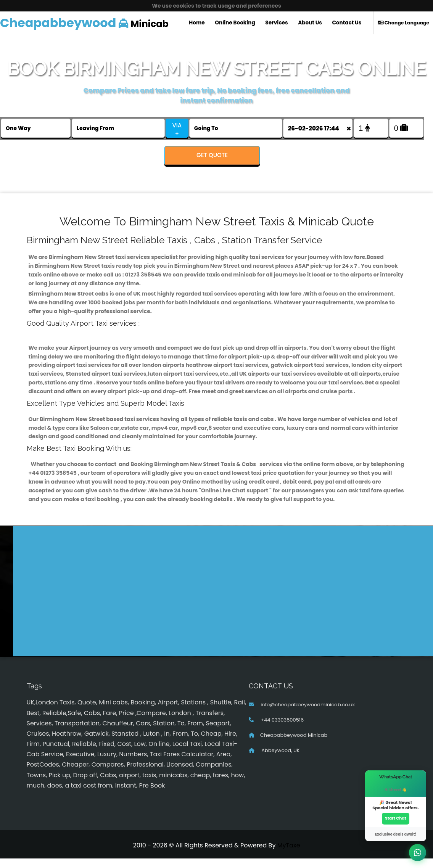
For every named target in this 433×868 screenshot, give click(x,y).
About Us (310, 23)
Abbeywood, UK (280, 760)
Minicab (84, 23)
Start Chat (395, 818)
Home (197, 23)
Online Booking (235, 23)
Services (276, 23)
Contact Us (347, 23)
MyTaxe (289, 855)
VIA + (177, 129)
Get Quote (212, 155)
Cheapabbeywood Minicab (294, 745)
